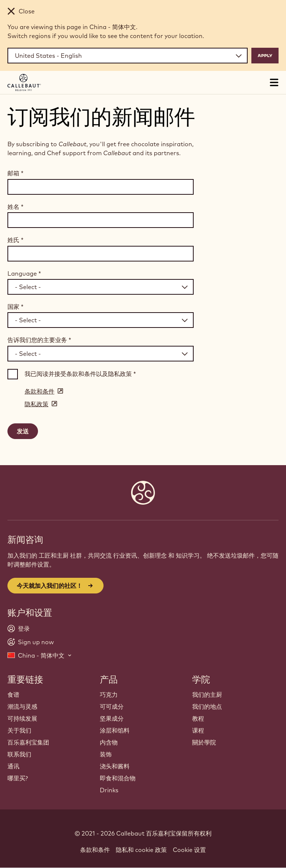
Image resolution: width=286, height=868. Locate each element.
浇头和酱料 (115, 766)
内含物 (109, 742)
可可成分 (112, 706)
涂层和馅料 (115, 730)
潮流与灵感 (22, 706)
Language (24, 273)
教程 (198, 718)
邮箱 (15, 173)
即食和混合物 (118, 778)
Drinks (109, 790)
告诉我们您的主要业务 (39, 340)
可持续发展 (22, 718)
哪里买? (18, 778)
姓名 (15, 207)
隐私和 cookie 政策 (141, 850)
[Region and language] (128, 56)
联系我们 (19, 754)
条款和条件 (95, 850)
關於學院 (204, 742)
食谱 (13, 695)
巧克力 (109, 695)
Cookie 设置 (189, 850)
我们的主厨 (207, 695)
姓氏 (15, 240)
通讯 (13, 766)
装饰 (106, 754)
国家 (15, 307)
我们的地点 (207, 706)
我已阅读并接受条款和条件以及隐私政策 (80, 374)
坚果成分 (112, 718)
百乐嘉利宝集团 (28, 742)
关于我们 (19, 730)
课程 (198, 730)
